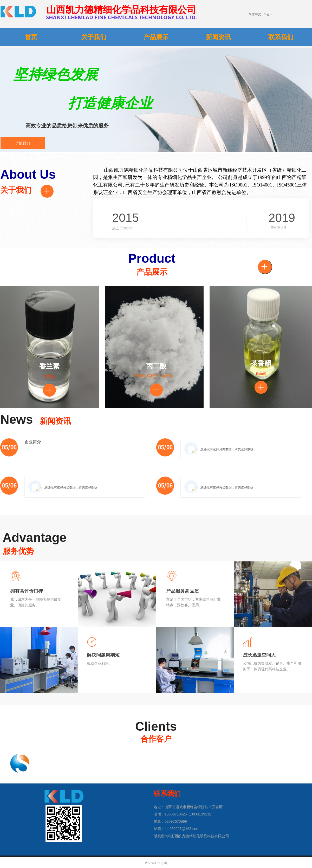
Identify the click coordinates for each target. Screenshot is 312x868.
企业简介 (33, 442)
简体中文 (255, 14)
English (268, 14)
